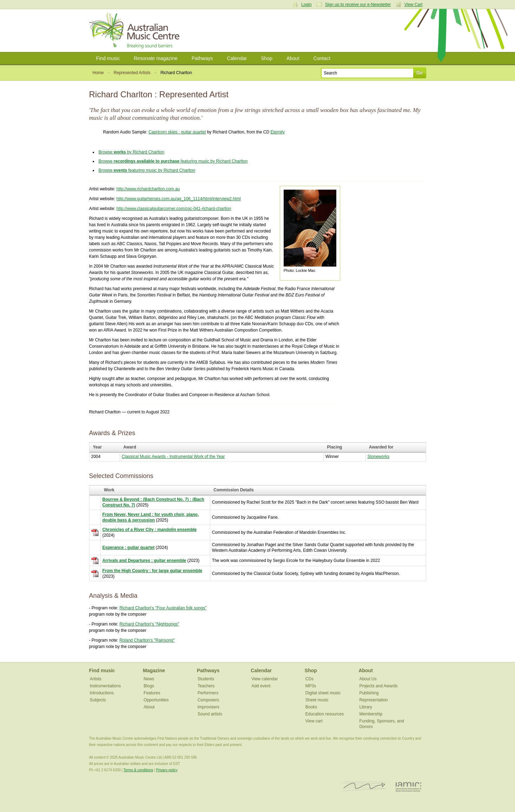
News (149, 679)
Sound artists (210, 714)
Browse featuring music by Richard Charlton (173, 161)
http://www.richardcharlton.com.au (148, 189)
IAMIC (408, 787)
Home (98, 73)
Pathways (202, 58)
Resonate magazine (156, 58)
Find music (108, 58)
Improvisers (209, 707)
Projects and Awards (378, 686)
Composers (208, 700)
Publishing (369, 693)
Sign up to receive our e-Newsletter (358, 5)
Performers (208, 693)
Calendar (237, 58)
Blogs (149, 686)
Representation (373, 700)
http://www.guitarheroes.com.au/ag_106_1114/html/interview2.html (179, 199)
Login (306, 5)
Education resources (325, 714)
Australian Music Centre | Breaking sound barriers (136, 31)
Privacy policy (167, 770)
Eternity (278, 132)
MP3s (311, 686)
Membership (371, 714)
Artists (96, 679)
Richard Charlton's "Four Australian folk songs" (163, 608)
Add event (261, 686)
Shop (267, 58)
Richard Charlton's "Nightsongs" (149, 624)
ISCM (364, 787)
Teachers (206, 686)
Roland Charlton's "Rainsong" (147, 640)
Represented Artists (132, 73)
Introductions (102, 693)
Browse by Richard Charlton (131, 152)
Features (152, 693)
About (293, 58)
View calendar (265, 679)
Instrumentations (105, 686)
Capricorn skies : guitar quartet (177, 132)
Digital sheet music (323, 693)
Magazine (154, 670)
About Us (368, 679)
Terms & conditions (138, 770)
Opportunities (156, 700)
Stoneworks (379, 457)
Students (206, 679)
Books (311, 707)
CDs (309, 679)
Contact (322, 58)
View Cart (414, 5)
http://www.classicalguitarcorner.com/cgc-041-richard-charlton (174, 209)
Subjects (98, 700)
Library (366, 707)
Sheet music (317, 700)
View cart (314, 721)
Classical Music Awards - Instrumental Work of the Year (173, 457)
